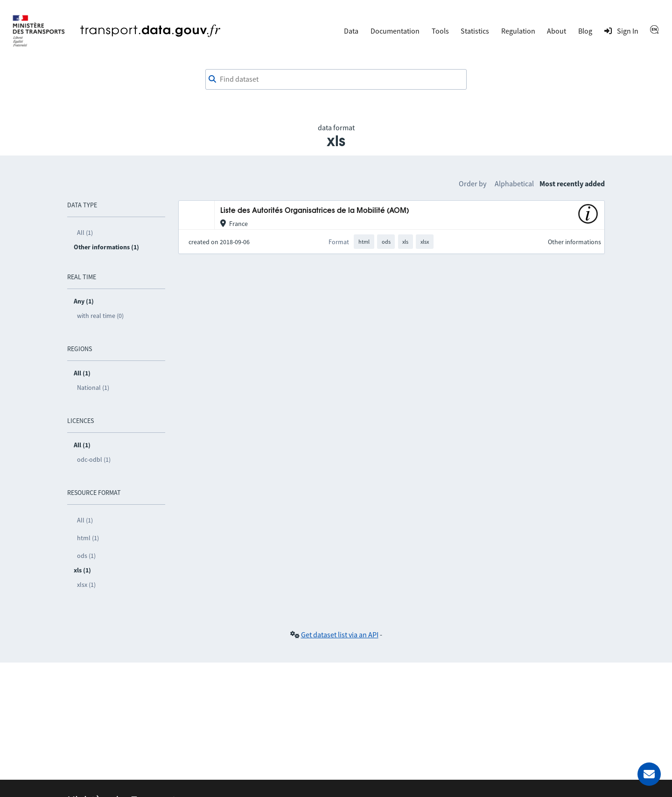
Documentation (395, 31)
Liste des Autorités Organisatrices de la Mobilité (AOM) (315, 211)
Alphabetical (514, 183)
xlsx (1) (86, 585)
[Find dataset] (336, 79)
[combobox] (336, 79)
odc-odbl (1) (94, 459)
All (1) (85, 233)
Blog (585, 31)
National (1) (93, 388)
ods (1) (86, 556)
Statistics (475, 31)
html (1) (88, 538)
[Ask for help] (649, 774)
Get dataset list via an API (340, 635)
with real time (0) (100, 316)
